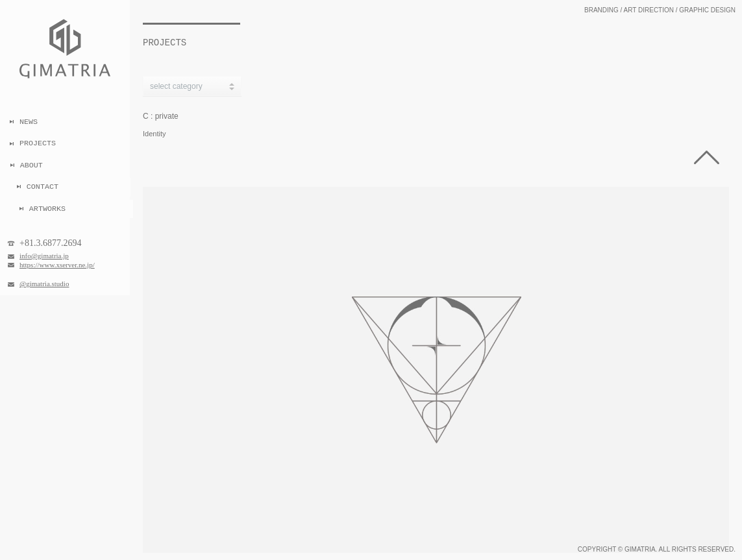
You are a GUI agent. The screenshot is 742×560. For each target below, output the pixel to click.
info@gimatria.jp (44, 256)
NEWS (29, 122)
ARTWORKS (47, 209)
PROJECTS (38, 143)
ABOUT (35, 165)
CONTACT (44, 187)
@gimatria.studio (44, 284)
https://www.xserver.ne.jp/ (57, 265)
